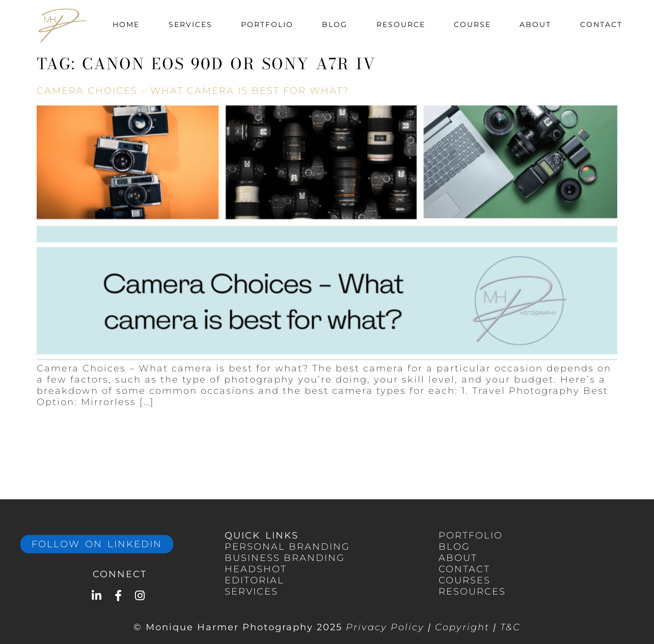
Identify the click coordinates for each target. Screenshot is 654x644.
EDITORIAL (254, 580)
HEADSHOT (256, 569)
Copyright (462, 627)
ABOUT (458, 558)
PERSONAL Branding (287, 547)
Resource (401, 24)
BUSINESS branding (285, 558)
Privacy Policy (385, 627)
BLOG (454, 547)
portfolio (471, 535)
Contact (601, 24)
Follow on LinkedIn (97, 544)
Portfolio (267, 24)
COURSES (465, 580)
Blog (335, 24)
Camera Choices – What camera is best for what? (193, 91)
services (251, 592)
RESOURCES (472, 592)
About (535, 24)
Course (472, 24)
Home (126, 24)
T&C (510, 627)
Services (190, 24)
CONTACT (464, 569)
